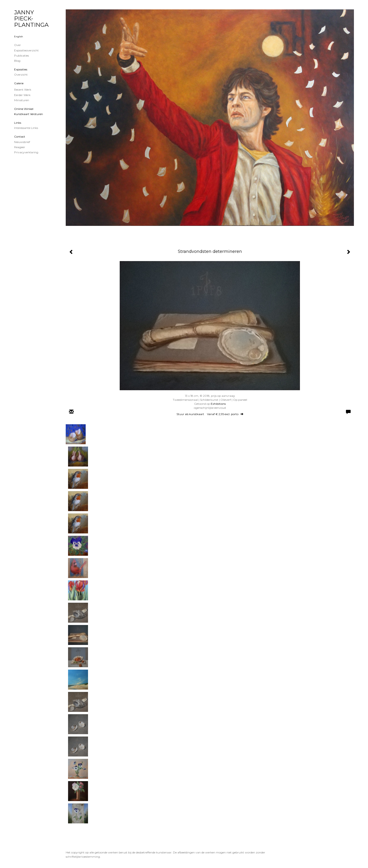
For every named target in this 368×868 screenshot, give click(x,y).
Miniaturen (22, 100)
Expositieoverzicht (26, 50)
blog (17, 61)
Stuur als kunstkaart (210, 414)
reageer (20, 147)
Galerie (19, 83)
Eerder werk (22, 95)
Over (17, 45)
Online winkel (24, 109)
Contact (20, 137)
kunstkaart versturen (29, 114)
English (19, 37)
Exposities (21, 69)
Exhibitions (218, 404)
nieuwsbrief (22, 142)
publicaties (21, 56)
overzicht (21, 75)
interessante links (26, 128)
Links (18, 123)
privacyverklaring (26, 152)
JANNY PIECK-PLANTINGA (31, 19)
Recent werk (23, 90)
